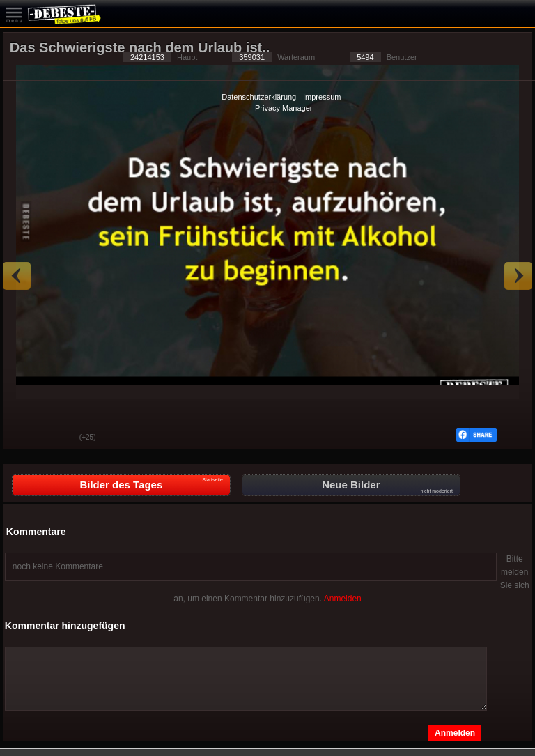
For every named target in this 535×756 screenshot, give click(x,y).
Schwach (59, 438)
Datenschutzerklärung (259, 97)
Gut (24, 438)
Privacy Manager (284, 108)
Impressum (322, 97)
